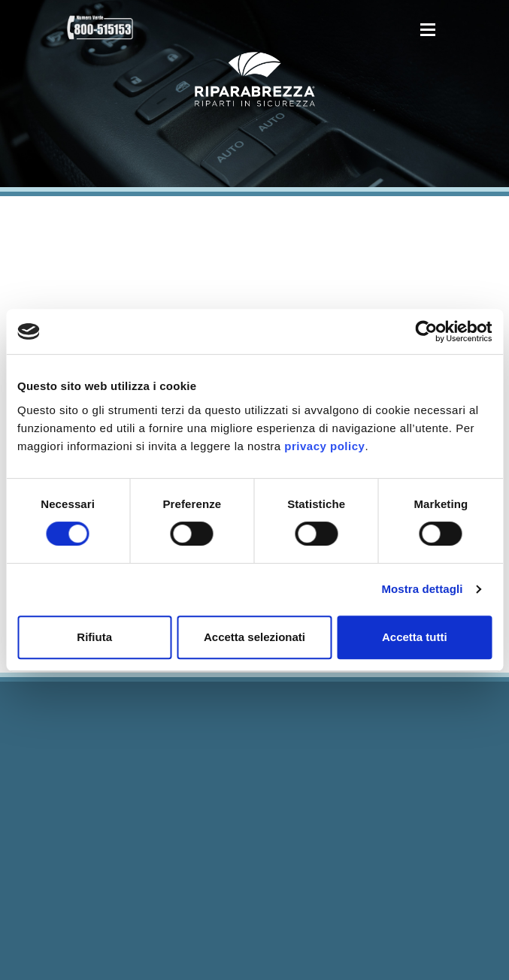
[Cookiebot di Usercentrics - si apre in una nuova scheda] (426, 331)
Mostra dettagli (422, 589)
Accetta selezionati (254, 637)
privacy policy (324, 446)
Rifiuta (94, 637)
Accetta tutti (415, 637)
